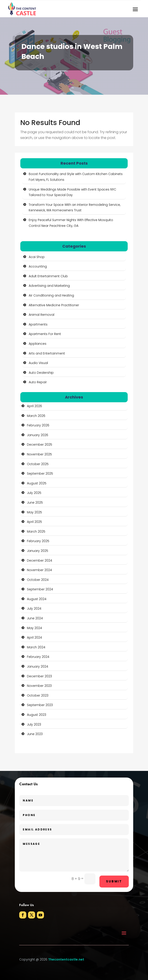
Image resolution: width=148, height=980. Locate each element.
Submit (114, 881)
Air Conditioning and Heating (51, 295)
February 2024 (38, 657)
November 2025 (39, 454)
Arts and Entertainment (47, 353)
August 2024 (37, 599)
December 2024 (40, 560)
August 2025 (37, 483)
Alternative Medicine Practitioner (54, 305)
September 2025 (40, 474)
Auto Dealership (41, 373)
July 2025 (34, 493)
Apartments (38, 324)
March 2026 (36, 416)
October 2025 (38, 464)
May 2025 (34, 512)
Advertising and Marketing (49, 286)
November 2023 (39, 686)
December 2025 (40, 445)
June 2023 (35, 734)
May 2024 (34, 628)
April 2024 (34, 637)
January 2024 (38, 666)
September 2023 (40, 705)
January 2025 (38, 551)
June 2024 (35, 618)
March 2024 (36, 647)
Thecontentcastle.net (66, 959)
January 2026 (38, 435)
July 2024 (34, 608)
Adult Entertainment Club (48, 276)
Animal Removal (42, 315)
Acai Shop (37, 257)
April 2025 (34, 522)
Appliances (38, 344)
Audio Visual (38, 363)
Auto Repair (38, 382)
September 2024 (40, 589)
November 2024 (39, 570)
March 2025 (36, 531)
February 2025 (38, 541)
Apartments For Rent (45, 334)
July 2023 (34, 724)
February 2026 (38, 425)
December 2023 (39, 676)
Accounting (38, 266)
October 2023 (38, 695)
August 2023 (37, 715)
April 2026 (34, 406)
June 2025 (35, 503)
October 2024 (38, 580)
